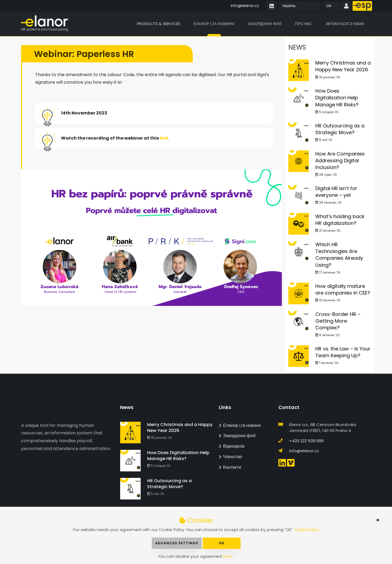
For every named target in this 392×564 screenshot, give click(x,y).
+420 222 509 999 (306, 441)
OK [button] (222, 543)
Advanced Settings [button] (177, 543)
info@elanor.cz (245, 6)
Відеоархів (232, 446)
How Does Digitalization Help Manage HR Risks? (337, 98)
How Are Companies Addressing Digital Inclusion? (340, 161)
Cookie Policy (307, 530)
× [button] (378, 520)
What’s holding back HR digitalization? (340, 220)
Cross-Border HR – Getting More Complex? (338, 321)
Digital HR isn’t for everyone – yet (336, 192)
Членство (230, 457)
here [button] (228, 556)
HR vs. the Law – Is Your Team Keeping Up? (343, 352)
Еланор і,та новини (214, 24)
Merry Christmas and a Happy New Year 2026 (343, 66)
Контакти (230, 467)
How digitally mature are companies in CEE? (343, 290)
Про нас (304, 24)
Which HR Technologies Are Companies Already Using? (339, 255)
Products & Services (158, 24)
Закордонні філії (265, 24)
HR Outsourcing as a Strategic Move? (340, 129)
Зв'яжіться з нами (345, 24)
